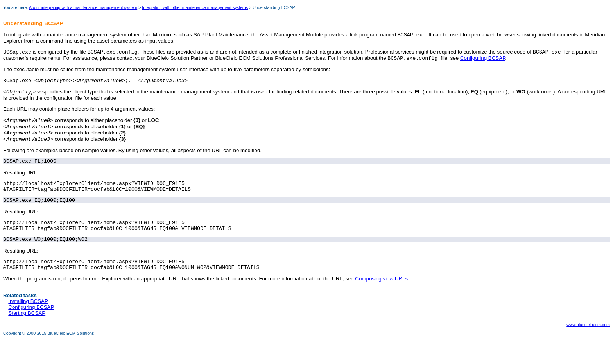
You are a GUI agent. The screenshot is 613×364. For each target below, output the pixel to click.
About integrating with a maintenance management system (83, 7)
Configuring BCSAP (483, 60)
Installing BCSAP (28, 319)
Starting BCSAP (27, 331)
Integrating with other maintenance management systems (195, 7)
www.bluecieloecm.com (588, 342)
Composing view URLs (381, 297)
